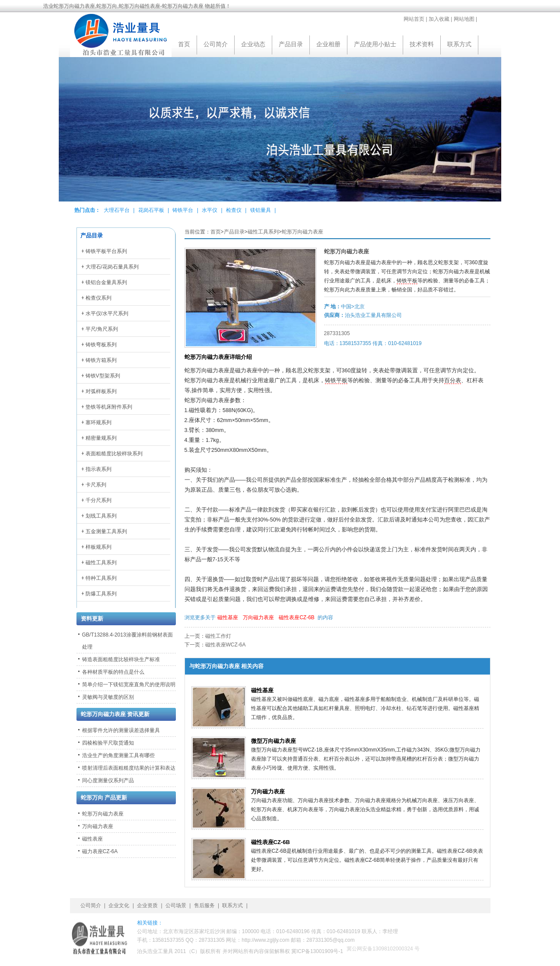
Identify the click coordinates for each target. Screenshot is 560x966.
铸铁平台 (183, 210)
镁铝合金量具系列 (106, 282)
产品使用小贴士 (375, 44)
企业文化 (119, 905)
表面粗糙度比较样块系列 (114, 454)
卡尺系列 (96, 485)
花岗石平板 (151, 210)
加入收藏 (439, 19)
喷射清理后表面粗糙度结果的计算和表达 (129, 768)
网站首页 (414, 19)
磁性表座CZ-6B (297, 617)
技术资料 (422, 44)
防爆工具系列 (101, 594)
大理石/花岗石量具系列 (112, 267)
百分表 (453, 381)
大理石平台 (117, 210)
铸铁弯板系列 (101, 345)
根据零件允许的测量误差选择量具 (121, 730)
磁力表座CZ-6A (100, 851)
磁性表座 (92, 839)
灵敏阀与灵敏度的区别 (108, 697)
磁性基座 (228, 617)
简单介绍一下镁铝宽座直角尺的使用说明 (129, 685)
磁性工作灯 (218, 636)
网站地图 (464, 19)
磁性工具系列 (263, 232)
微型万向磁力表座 (274, 741)
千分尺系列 (99, 500)
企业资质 (147, 905)
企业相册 (328, 44)
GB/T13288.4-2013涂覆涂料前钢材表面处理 (127, 641)
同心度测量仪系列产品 (108, 780)
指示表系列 (99, 469)
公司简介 (216, 44)
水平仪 (210, 210)
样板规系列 (99, 547)
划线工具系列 (101, 516)
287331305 (337, 333)
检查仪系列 (99, 298)
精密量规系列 (101, 438)
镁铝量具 (261, 210)
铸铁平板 (407, 281)
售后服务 (204, 905)
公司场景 (176, 905)
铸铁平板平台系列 (106, 251)
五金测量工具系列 (106, 531)
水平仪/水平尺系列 (107, 313)
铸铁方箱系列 (101, 360)
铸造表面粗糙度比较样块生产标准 (121, 659)
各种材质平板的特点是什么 (113, 672)
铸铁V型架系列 (103, 376)
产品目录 (291, 44)
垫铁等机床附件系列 (109, 407)
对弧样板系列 (101, 391)
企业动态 (253, 44)
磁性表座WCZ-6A (226, 645)
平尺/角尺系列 (102, 329)
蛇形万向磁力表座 (302, 232)
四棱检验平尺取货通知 (108, 743)
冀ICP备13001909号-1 (317, 951)
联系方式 (459, 44)
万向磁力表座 (258, 617)
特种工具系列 (101, 578)
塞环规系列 (99, 422)
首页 (184, 44)
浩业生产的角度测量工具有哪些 (118, 755)
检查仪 (234, 210)
